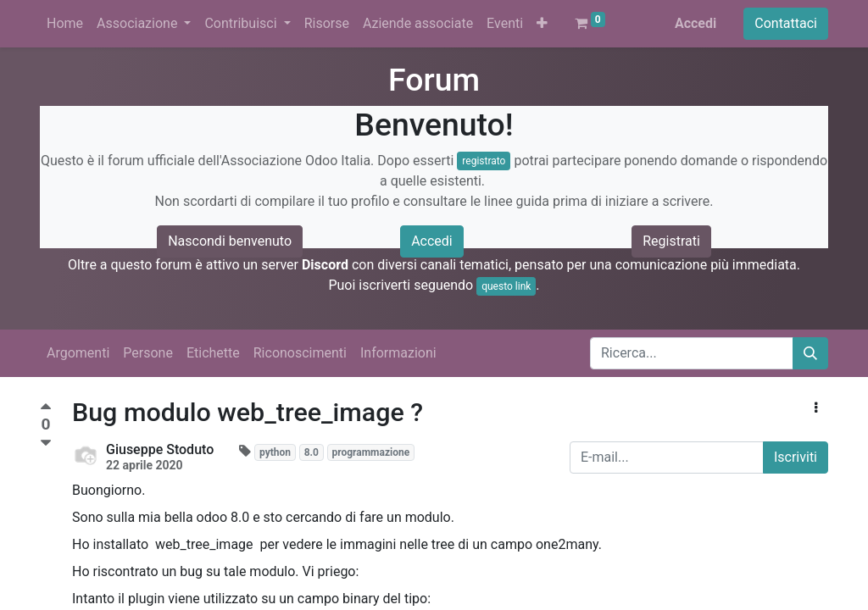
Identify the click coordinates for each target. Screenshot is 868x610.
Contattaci (786, 23)
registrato (484, 161)
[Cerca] (810, 353)
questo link (506, 286)
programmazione (370, 452)
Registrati (671, 241)
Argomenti (78, 353)
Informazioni (398, 353)
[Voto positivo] (46, 409)
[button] (542, 24)
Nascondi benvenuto (230, 241)
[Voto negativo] (46, 444)
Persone (148, 353)
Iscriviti (796, 457)
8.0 (312, 452)
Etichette (213, 353)
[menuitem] (65, 24)
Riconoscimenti (300, 353)
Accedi (696, 23)
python (275, 452)
